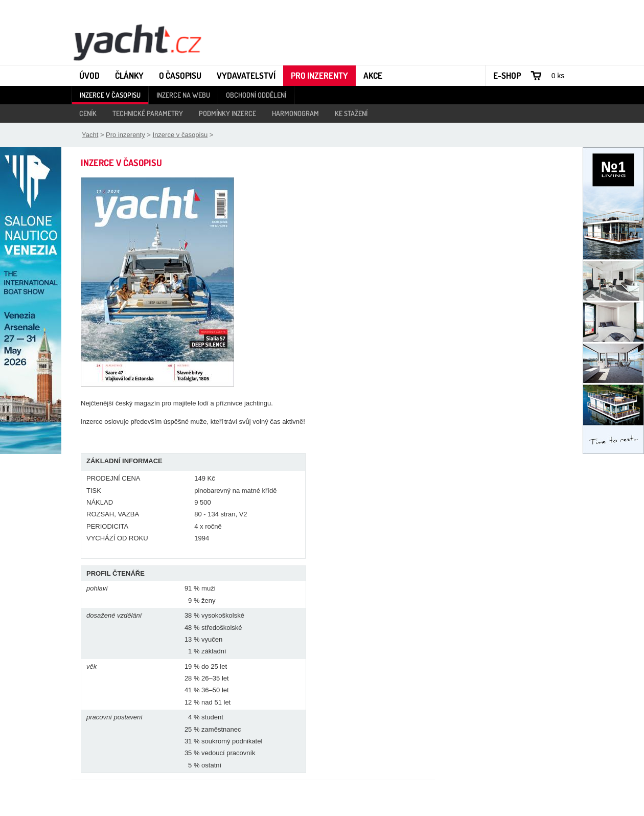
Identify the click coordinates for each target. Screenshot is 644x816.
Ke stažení (351, 113)
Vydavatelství (246, 75)
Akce (373, 75)
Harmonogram (295, 113)
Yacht (90, 135)
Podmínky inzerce (227, 113)
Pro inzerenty (319, 75)
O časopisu (180, 75)
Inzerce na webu (183, 95)
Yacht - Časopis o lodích (137, 41)
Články (129, 75)
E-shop (507, 75)
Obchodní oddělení (256, 95)
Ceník (88, 113)
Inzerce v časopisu (110, 95)
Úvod (89, 75)
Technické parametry (148, 113)
